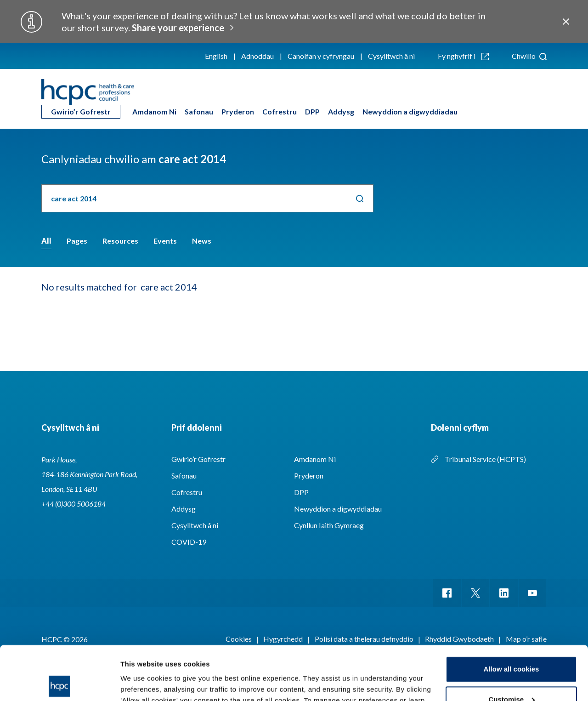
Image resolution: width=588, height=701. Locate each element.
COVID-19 (189, 542)
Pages (77, 241)
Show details (142, 683)
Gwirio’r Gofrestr (81, 111)
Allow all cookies (512, 615)
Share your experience (178, 28)
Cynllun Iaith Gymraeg (329, 525)
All (46, 241)
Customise (512, 645)
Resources (120, 241)
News (202, 241)
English (216, 56)
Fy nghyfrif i (463, 56)
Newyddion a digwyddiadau (410, 111)
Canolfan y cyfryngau (321, 56)
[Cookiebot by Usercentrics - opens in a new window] (59, 683)
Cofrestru (280, 111)
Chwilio (529, 56)
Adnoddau (257, 56)
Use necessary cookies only (511, 675)
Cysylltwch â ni (391, 56)
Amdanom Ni (154, 111)
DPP (312, 111)
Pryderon (238, 111)
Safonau (199, 111)
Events (165, 241)
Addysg (341, 111)
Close (566, 22)
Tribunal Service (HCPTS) (485, 459)
